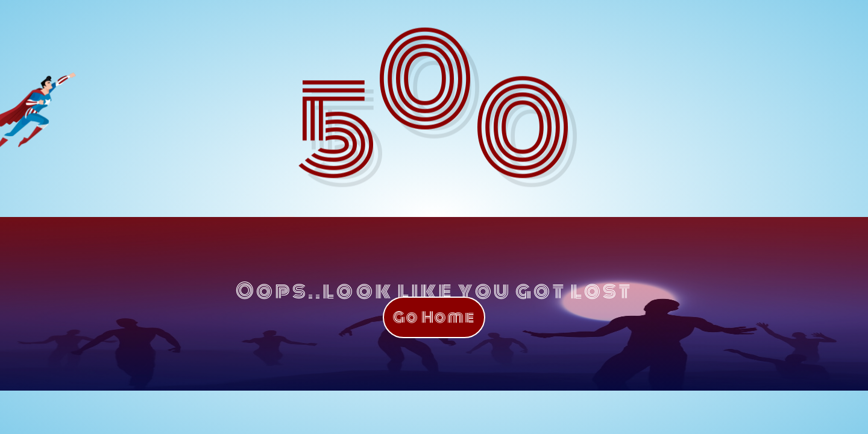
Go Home (434, 317)
